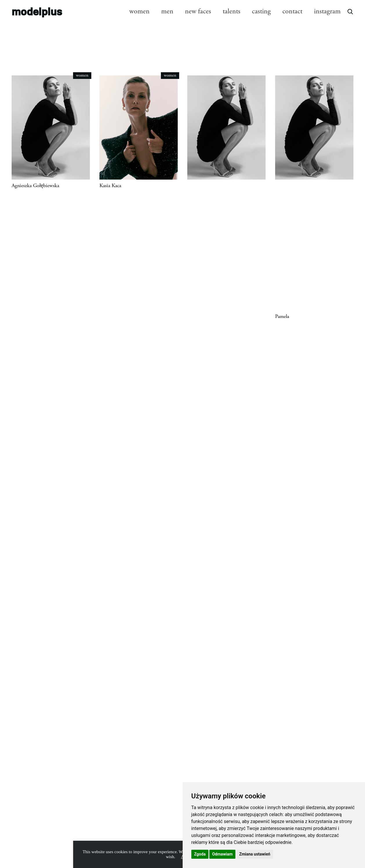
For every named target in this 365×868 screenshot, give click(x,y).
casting (261, 11)
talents (231, 11)
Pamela (282, 317)
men (167, 11)
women (139, 11)
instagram (327, 11)
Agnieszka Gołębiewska (35, 186)
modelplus (37, 11)
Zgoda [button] (200, 854)
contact (292, 11)
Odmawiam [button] (223, 854)
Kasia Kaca (110, 186)
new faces (198, 11)
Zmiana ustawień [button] (255, 854)
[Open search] (350, 11)
